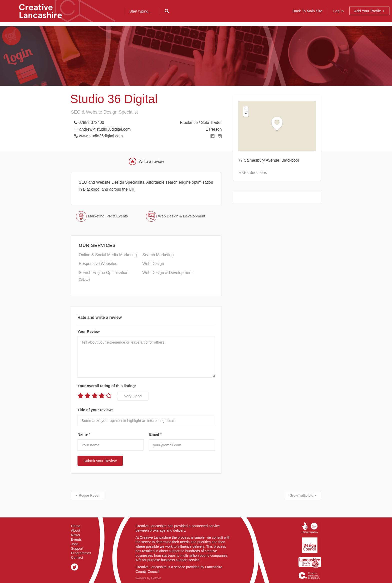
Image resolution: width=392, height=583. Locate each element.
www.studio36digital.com (101, 136)
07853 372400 (91, 122)
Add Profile (368, 11)
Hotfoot (156, 578)
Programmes (81, 553)
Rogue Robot (89, 495)
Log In (338, 11)
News (75, 535)
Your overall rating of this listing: (107, 386)
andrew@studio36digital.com (105, 129)
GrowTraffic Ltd (301, 495)
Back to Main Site (307, 11)
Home (76, 526)
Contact (77, 557)
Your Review (89, 331)
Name (84, 434)
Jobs (75, 544)
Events (76, 539)
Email (155, 434)
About (76, 530)
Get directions (255, 173)
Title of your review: (95, 410)
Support (77, 548)
